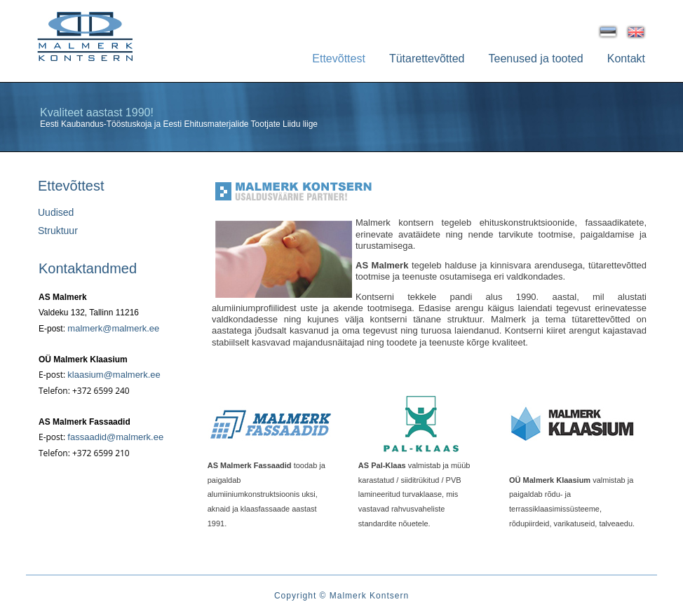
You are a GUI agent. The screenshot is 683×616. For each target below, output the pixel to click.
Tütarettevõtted (427, 59)
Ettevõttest (339, 59)
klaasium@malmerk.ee (114, 375)
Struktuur (58, 231)
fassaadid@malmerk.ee (115, 437)
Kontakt (626, 59)
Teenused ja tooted (536, 59)
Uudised (56, 212)
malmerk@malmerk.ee (113, 328)
